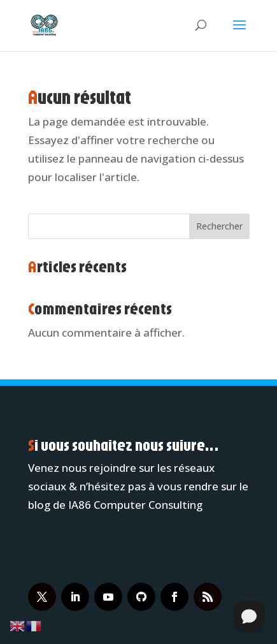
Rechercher (219, 226)
